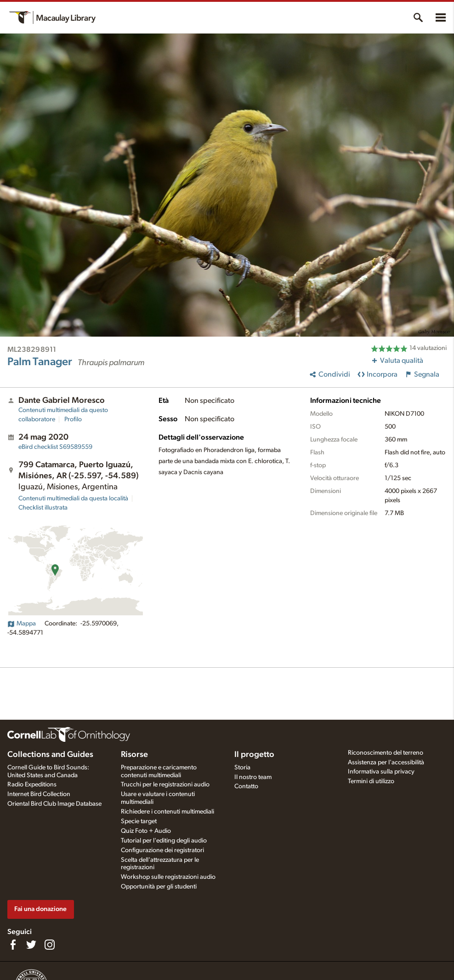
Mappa (22, 624)
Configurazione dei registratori (162, 850)
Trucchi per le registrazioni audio (165, 785)
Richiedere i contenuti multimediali (167, 812)
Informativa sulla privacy (381, 772)
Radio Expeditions (32, 785)
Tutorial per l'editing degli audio (164, 841)
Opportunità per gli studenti (159, 887)
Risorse (134, 755)
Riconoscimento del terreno (386, 753)
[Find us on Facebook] (13, 945)
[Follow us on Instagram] (50, 945)
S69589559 (55, 447)
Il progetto (254, 755)
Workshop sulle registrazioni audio (168, 877)
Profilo (73, 419)
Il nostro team (253, 777)
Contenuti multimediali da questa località (73, 499)
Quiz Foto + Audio (146, 831)
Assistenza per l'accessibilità (386, 762)
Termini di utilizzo (371, 781)
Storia (242, 768)
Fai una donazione (40, 909)
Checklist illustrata (43, 508)
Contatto (246, 786)
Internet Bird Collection (39, 794)
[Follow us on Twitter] (31, 945)
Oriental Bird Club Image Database (54, 804)
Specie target (139, 821)
